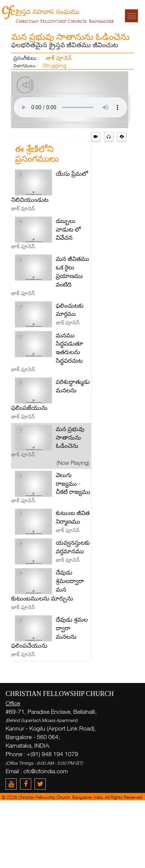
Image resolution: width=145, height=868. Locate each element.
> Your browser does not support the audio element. (70, 107)
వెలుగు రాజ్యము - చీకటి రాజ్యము (73, 483)
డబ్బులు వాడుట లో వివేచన (68, 229)
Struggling (54, 65)
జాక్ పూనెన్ (59, 58)
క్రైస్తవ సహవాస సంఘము (47, 11)
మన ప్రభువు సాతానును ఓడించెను (70, 437)
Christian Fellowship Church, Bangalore (65, 21)
